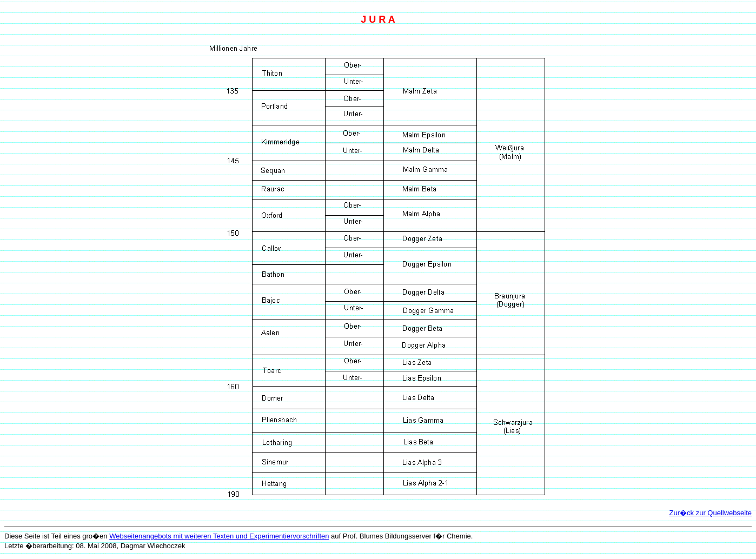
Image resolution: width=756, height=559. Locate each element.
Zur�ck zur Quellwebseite (711, 513)
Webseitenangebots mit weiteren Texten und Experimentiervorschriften (219, 536)
